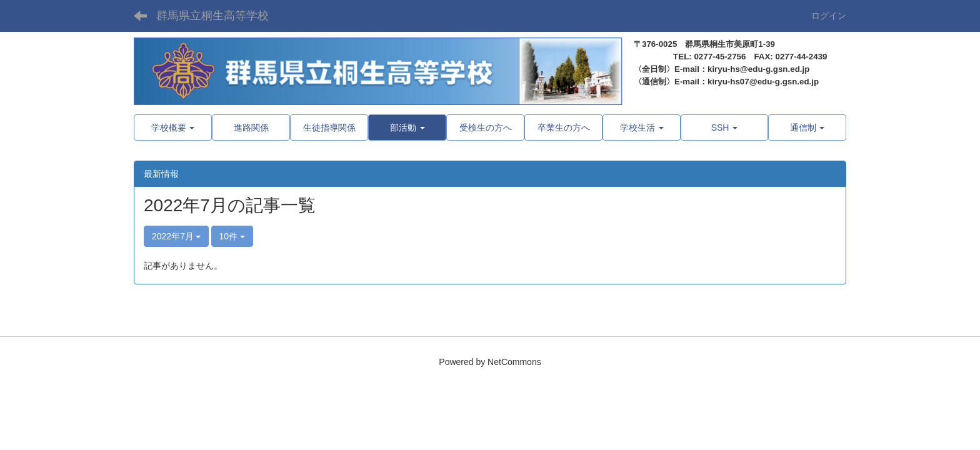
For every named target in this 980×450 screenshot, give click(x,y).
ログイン (829, 16)
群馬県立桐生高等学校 (212, 16)
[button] (407, 127)
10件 (232, 236)
